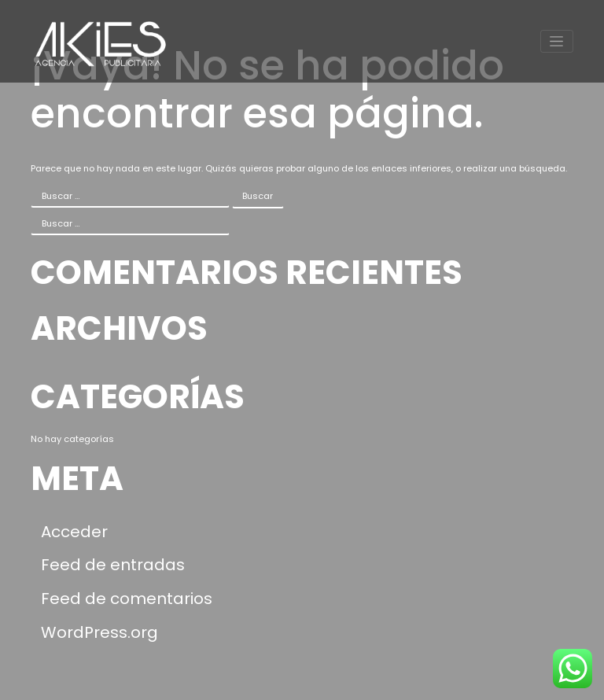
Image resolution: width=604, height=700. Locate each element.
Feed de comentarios (127, 599)
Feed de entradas (113, 565)
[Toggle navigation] (557, 41)
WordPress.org (99, 632)
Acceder (74, 532)
